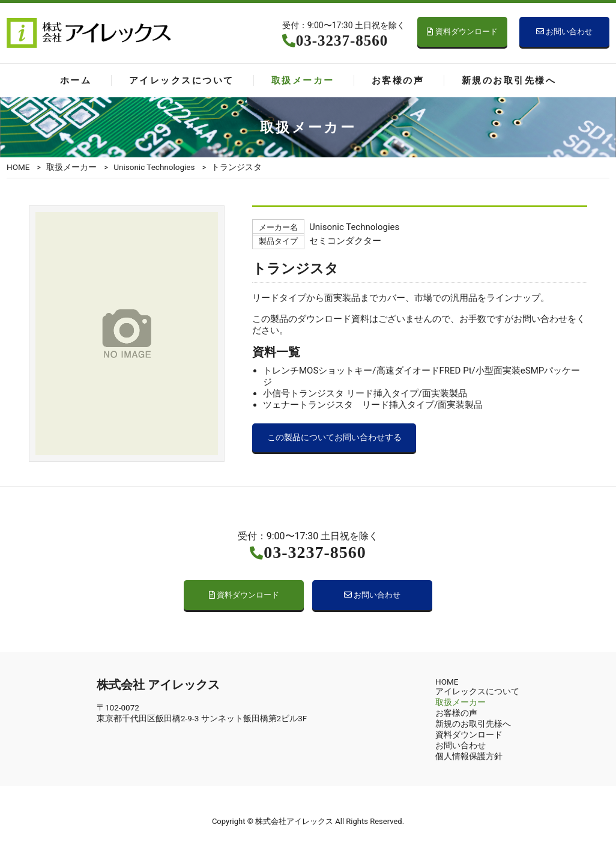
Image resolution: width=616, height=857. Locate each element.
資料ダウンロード (462, 32)
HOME (18, 167)
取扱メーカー (303, 80)
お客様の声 (398, 80)
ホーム (76, 80)
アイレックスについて (182, 80)
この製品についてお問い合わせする (334, 438)
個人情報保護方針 (469, 756)
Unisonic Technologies (154, 167)
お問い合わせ (564, 32)
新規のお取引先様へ (509, 80)
